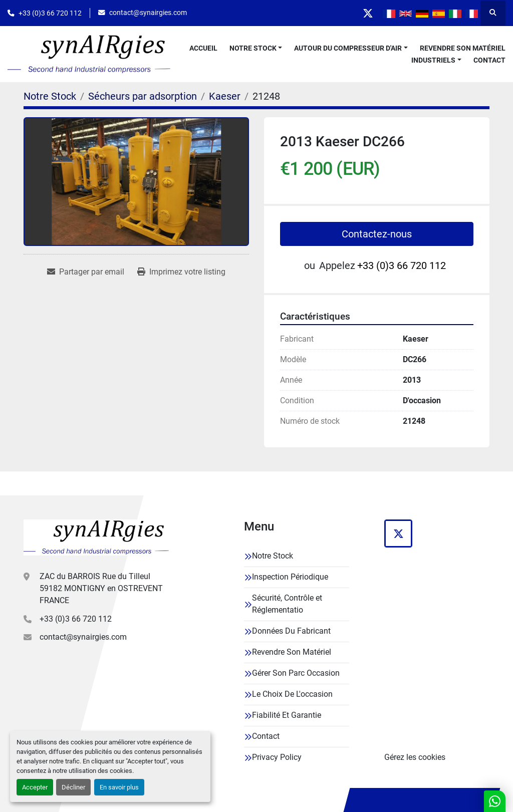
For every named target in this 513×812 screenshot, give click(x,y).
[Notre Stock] (50, 96)
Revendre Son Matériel (463, 48)
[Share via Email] (86, 272)
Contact (489, 60)
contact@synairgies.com (148, 13)
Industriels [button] (433, 60)
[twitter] (368, 13)
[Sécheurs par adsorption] (143, 96)
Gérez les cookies (415, 757)
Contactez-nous (377, 234)
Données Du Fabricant (291, 631)
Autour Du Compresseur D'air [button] (348, 48)
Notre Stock (253, 48)
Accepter (35, 787)
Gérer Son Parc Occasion (296, 673)
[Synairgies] (96, 537)
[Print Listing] (181, 272)
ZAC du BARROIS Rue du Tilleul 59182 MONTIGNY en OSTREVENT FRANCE (101, 588)
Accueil (203, 48)
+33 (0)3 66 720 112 (50, 13)
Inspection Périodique (290, 577)
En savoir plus (119, 787)
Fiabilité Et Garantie (287, 715)
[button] (256, 48)
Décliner (73, 787)
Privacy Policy (277, 757)
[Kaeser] (225, 96)
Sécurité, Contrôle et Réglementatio (287, 604)
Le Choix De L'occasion (292, 694)
